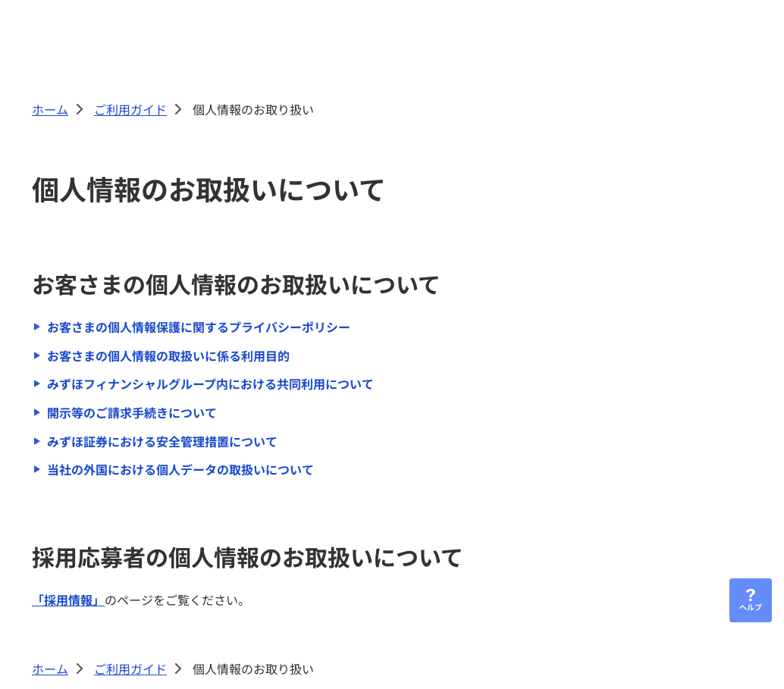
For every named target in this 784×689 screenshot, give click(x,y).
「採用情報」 (68, 600)
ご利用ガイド (130, 109)
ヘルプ (751, 607)
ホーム (50, 109)
